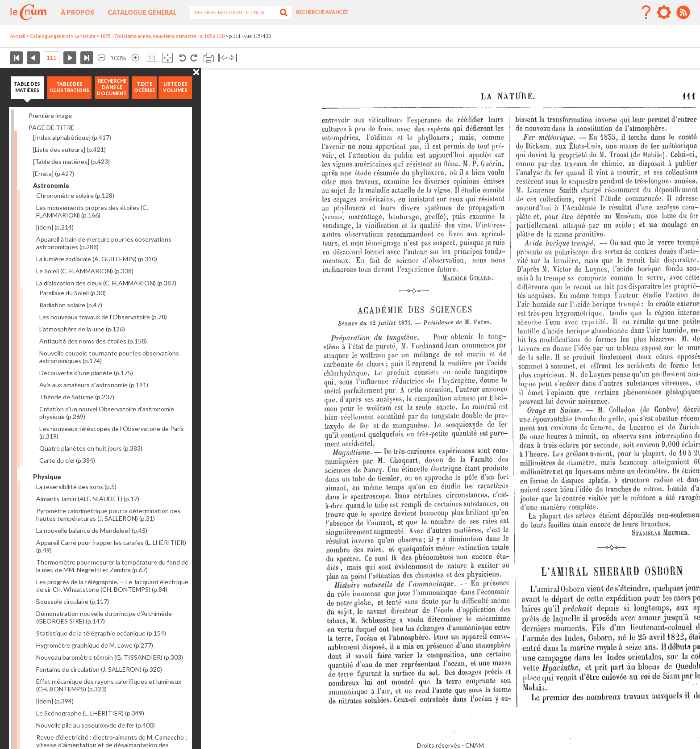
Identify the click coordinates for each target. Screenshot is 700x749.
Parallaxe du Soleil (73, 293)
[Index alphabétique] (72, 137)
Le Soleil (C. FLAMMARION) (85, 271)
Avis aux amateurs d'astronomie (94, 385)
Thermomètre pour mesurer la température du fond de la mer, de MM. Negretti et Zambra (112, 566)
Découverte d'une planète (86, 373)
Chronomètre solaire (75, 195)
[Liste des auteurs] (69, 149)
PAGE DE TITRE (52, 128)
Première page (16, 58)
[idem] (55, 227)
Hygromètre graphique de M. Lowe (95, 645)
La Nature (85, 36)
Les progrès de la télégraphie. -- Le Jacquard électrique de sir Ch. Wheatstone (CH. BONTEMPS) (112, 586)
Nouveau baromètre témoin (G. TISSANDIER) (110, 657)
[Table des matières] (71, 161)
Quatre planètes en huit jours (91, 448)
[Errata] (54, 174)
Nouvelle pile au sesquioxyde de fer (96, 725)
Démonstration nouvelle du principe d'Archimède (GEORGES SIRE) (104, 617)
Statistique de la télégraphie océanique (101, 633)
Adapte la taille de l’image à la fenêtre (168, 58)
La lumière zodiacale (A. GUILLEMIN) (97, 259)
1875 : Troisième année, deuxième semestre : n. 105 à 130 (162, 36)
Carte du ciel (67, 460)
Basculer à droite (233, 58)
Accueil (18, 36)
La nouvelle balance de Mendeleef (92, 530)
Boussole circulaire (73, 601)
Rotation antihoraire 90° (183, 58)
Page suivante (70, 58)
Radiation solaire (71, 305)
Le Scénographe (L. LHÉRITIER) (90, 713)
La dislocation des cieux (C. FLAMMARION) (106, 283)
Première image (50, 115)
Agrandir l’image (135, 58)
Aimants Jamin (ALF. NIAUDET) (88, 499)
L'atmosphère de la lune (82, 329)
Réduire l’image (101, 58)
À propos (77, 12)
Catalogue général (142, 12)
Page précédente (33, 58)
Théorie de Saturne (77, 397)
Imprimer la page (209, 58)
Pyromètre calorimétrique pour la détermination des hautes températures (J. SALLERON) (108, 515)
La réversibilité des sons (76, 487)
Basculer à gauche (223, 58)
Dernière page (87, 58)
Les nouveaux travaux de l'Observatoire (103, 317)
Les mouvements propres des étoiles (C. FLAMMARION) (92, 211)
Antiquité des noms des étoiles (93, 341)
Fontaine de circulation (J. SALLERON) (99, 669)
